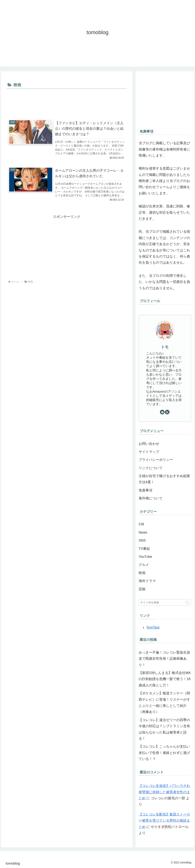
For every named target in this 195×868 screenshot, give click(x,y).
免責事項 (145, 490)
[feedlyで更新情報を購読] (162, 412)
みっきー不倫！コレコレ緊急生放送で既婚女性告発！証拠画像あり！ (164, 659)
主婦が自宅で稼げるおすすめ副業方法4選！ (164, 479)
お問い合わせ (149, 444)
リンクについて (151, 468)
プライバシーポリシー (156, 460)
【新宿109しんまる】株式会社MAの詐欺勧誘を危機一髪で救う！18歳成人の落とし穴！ (165, 679)
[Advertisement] (67, 101)
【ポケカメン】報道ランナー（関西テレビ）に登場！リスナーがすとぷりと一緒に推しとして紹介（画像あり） (164, 703)
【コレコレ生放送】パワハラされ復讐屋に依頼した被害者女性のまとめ (164, 792)
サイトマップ (149, 452)
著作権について (151, 498)
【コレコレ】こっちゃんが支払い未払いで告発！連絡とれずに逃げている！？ (164, 753)
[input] (165, 602)
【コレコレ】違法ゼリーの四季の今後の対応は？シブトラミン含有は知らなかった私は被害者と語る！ (164, 729)
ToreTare (153, 627)
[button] (187, 602)
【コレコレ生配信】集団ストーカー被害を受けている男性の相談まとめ (164, 821)
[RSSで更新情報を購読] (167, 412)
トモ (165, 347)
